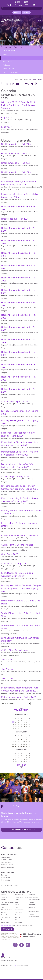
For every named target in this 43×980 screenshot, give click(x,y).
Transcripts (32, 905)
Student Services (33, 897)
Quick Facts (18, 912)
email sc (7, 929)
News (5, 54)
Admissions (4, 905)
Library (17, 902)
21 (13, 727)
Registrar (18, 917)
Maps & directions (22, 965)
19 (27, 724)
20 (30, 724)
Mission (17, 905)
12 (27, 722)
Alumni (3, 907)
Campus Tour (5, 915)
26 (27, 727)
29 (16, 729)
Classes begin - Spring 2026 (15, 477)
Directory (17, 5)
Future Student (6, 857)
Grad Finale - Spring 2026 (14, 564)
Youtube (22, 945)
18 (24, 724)
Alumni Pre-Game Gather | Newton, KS (20, 535)
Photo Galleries (8, 69)
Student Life (32, 894)
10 (21, 722)
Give (26, 12)
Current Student (7, 860)
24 (21, 727)
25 (24, 727)
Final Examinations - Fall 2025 (16, 144)
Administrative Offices (8, 902)
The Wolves (7, 660)
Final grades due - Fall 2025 (15, 219)
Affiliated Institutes (7, 910)
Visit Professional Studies (10, 885)
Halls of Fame (5, 922)
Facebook (15, 945)
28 (13, 729)
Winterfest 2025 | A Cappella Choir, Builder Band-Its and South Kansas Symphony (19, 105)
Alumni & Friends (7, 865)
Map (8, 5)
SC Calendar (29, 5)
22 (16, 727)
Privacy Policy (6, 880)
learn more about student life (21, 829)
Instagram (28, 945)
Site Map (4, 875)
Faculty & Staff (6, 862)
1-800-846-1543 (21, 2)
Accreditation (6, 878)
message (15, 965)
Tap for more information (12, 47)
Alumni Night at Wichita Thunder (17, 545)
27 (30, 727)
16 (19, 724)
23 (19, 727)
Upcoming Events (9, 58)
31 (21, 729)
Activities (4, 900)
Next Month (21, 765)
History (17, 900)
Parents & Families (7, 867)
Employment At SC (7, 917)
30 (19, 729)
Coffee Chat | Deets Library (15, 650)
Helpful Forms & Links (21, 897)
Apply (17, 12)
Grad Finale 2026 (10, 554)
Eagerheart (7, 118)
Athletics (4, 912)
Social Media (7, 62)
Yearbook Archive (34, 917)
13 (30, 722)
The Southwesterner (10, 72)
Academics (4, 897)
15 (16, 724)
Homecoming (19, 894)
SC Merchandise (20, 920)
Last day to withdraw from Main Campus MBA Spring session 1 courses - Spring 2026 (21, 588)
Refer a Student (19, 915)
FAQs (3, 920)
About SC (4, 894)
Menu (39, 20)
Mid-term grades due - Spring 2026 (19, 697)
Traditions (31, 902)
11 (24, 722)
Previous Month (21, 710)
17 (21, 724)
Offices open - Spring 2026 (15, 402)
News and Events (9, 51)
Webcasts (6, 65)
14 (13, 724)
